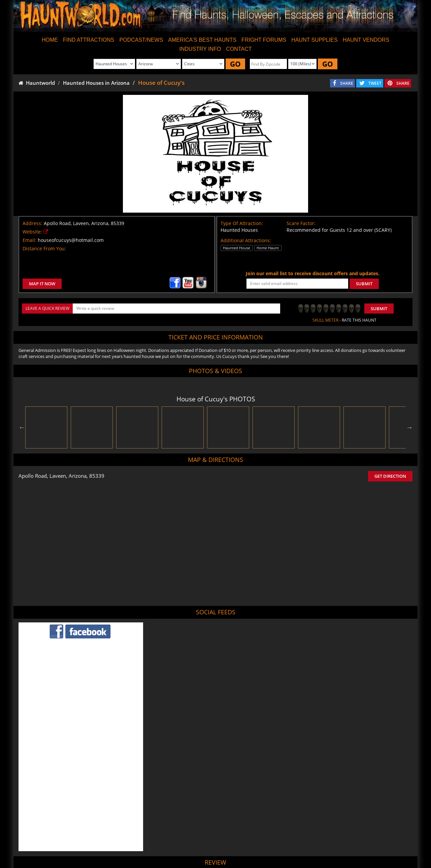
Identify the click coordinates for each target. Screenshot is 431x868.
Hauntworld (37, 83)
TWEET (375, 83)
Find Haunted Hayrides (156, 844)
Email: (29, 240)
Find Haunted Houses (108, 844)
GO (235, 64)
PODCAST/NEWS (141, 40)
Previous (22, 427)
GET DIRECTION (390, 476)
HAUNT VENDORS (366, 40)
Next (409, 427)
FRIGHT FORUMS (264, 40)
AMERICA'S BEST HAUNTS (202, 40)
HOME (50, 40)
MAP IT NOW (42, 284)
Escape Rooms (330, 844)
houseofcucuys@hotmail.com (71, 240)
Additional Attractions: (246, 240)
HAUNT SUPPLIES (314, 40)
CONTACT (239, 49)
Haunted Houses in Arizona (96, 83)
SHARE (347, 83)
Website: (32, 232)
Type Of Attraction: (242, 223)
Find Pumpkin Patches (205, 844)
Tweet (199, 828)
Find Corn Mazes (248, 844)
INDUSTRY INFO (200, 49)
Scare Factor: (301, 223)
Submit (379, 309)
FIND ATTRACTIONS (89, 40)
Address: (32, 223)
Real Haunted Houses (290, 844)
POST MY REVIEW (179, 798)
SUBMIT (364, 284)
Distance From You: (44, 248)
